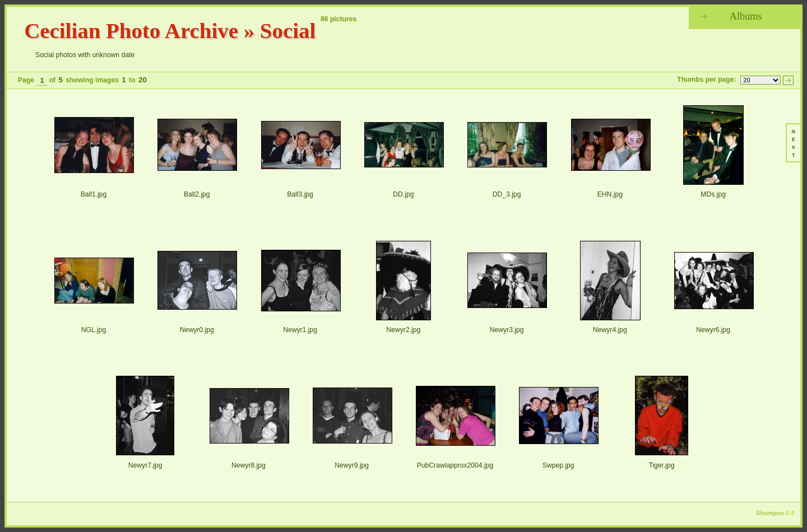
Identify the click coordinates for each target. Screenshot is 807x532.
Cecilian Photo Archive (131, 31)
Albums (746, 16)
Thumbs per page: (706, 80)
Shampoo (770, 513)
